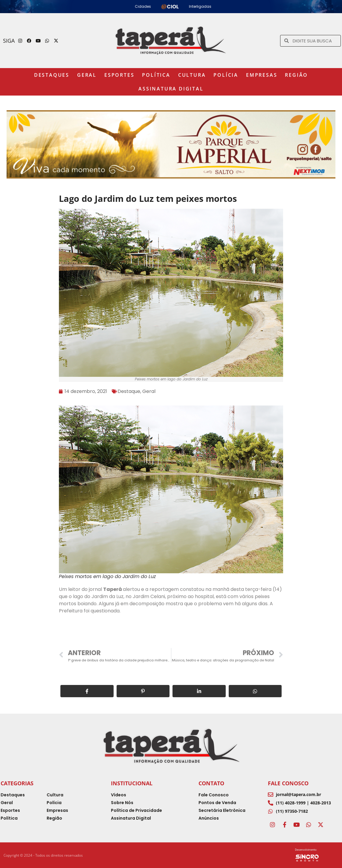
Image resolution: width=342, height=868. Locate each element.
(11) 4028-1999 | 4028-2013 (303, 803)
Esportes (119, 75)
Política (156, 75)
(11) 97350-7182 (292, 811)
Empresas (262, 75)
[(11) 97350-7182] (271, 811)
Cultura (192, 75)
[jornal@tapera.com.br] (271, 795)
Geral (87, 75)
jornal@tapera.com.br (299, 794)
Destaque (129, 391)
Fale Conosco (288, 783)
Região (296, 75)
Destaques (52, 75)
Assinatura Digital (171, 89)
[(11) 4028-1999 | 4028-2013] (271, 803)
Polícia (226, 75)
